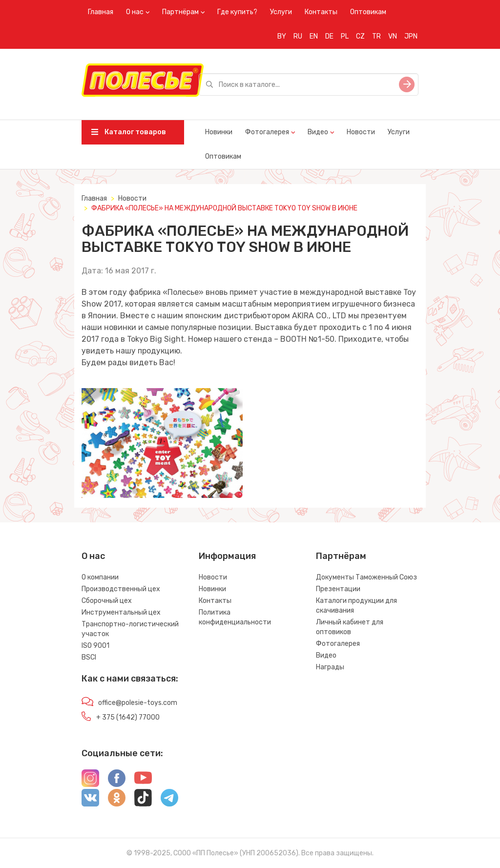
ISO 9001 (95, 646)
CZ (360, 36)
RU (298, 36)
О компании (100, 577)
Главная (101, 12)
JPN (411, 36)
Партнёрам (180, 12)
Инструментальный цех (121, 612)
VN (393, 36)
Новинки (219, 132)
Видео (318, 132)
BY (282, 36)
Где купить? (237, 12)
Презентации (338, 589)
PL (345, 36)
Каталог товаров (129, 132)
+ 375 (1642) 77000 (128, 717)
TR (376, 36)
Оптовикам (368, 12)
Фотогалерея (267, 132)
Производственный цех (121, 589)
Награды (330, 667)
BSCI (89, 657)
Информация (227, 556)
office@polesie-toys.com (138, 703)
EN (314, 36)
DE (329, 36)
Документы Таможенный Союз (366, 577)
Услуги (281, 12)
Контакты (321, 12)
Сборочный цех (107, 601)
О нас (135, 12)
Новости (361, 132)
